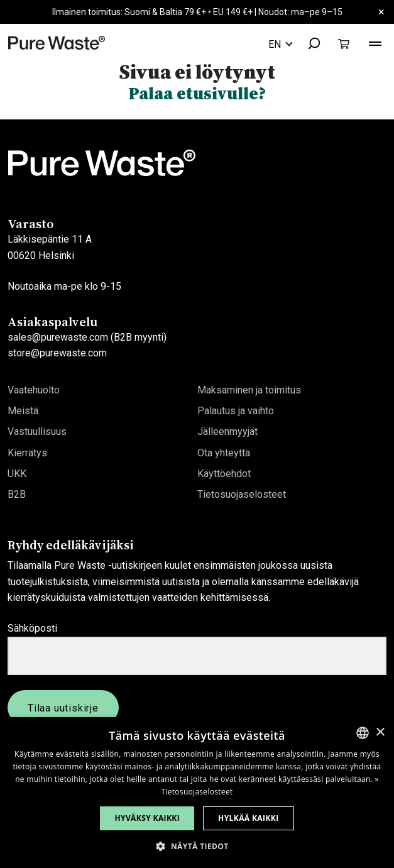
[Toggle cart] (344, 44)
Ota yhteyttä (224, 453)
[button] (197, 846)
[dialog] (197, 793)
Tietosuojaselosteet (242, 494)
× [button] (380, 733)
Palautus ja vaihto (236, 411)
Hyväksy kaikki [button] (147, 818)
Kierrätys (27, 453)
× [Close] (381, 12)
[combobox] (309, 44)
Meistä (23, 411)
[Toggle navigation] (375, 42)
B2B (17, 494)
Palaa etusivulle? (197, 93)
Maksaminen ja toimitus (249, 390)
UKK (17, 474)
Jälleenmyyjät (227, 431)
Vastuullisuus (37, 431)
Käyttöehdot (224, 474)
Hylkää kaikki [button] (248, 818)
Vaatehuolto (34, 390)
